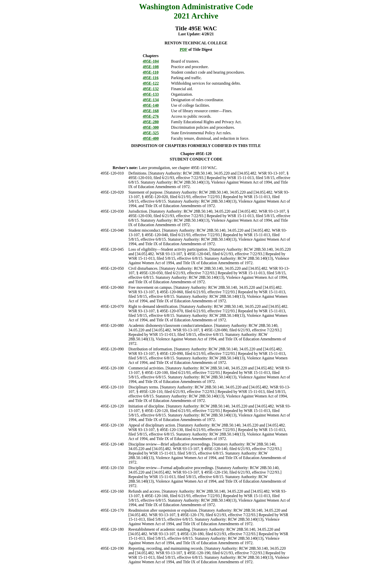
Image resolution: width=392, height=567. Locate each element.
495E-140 (151, 105)
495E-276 (151, 116)
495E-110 (151, 72)
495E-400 (151, 138)
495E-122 (151, 83)
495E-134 (151, 100)
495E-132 (151, 89)
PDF (184, 49)
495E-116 (151, 78)
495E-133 (151, 94)
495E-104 (151, 61)
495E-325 (151, 133)
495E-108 (151, 67)
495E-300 (151, 127)
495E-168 (151, 111)
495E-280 (151, 122)
